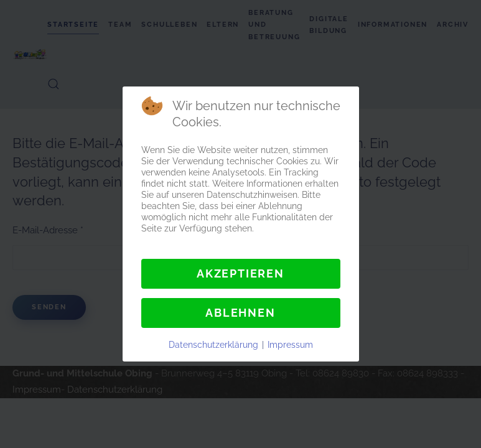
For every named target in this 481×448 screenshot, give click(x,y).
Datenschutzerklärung (213, 345)
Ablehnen (240, 313)
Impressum (290, 345)
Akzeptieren (240, 273)
